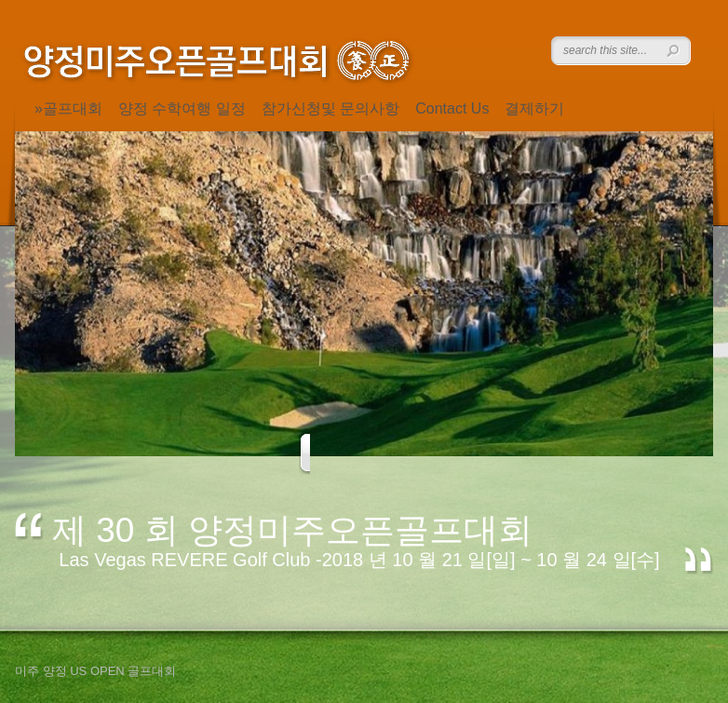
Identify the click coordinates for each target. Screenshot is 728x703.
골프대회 (73, 108)
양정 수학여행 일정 (182, 108)
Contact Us (452, 108)
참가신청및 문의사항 (330, 108)
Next (412, 454)
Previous (317, 454)
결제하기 (534, 108)
